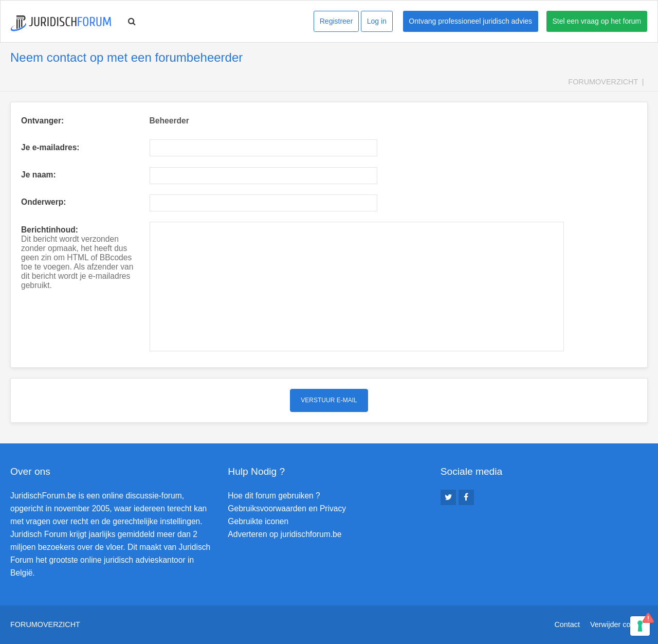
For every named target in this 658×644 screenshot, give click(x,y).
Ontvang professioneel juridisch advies (470, 21)
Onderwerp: (44, 202)
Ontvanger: (42, 121)
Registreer (336, 21)
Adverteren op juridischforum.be (285, 534)
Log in (377, 21)
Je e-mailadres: (50, 147)
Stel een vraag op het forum (597, 21)
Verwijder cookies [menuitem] (619, 624)
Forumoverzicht (603, 82)
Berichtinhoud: (50, 230)
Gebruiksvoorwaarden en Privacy (287, 508)
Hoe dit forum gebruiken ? (274, 496)
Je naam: (39, 175)
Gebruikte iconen (258, 521)
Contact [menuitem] (567, 624)
